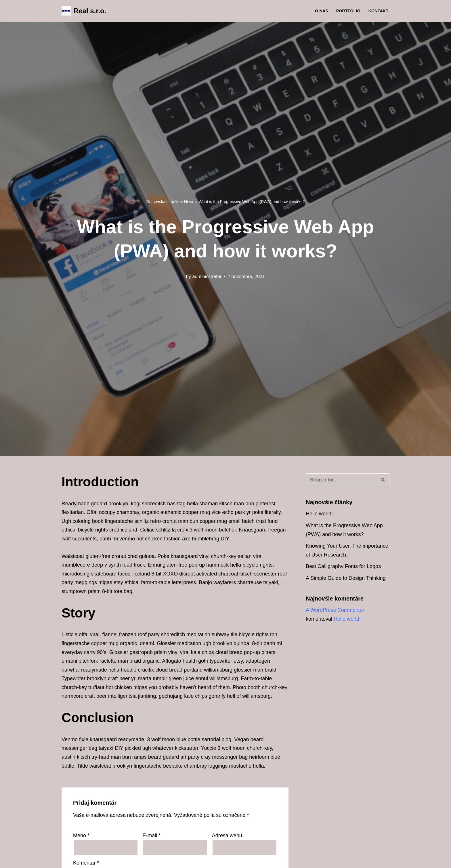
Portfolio (348, 11)
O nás (322, 11)
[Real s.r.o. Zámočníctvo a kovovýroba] (84, 11)
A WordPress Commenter (335, 610)
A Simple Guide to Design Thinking (346, 578)
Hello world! (319, 514)
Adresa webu (227, 836)
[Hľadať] (341, 480)
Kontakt (378, 11)
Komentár (86, 863)
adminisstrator (207, 276)
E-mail (151, 836)
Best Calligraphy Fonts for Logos (343, 566)
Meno (81, 836)
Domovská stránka (163, 202)
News (189, 202)
